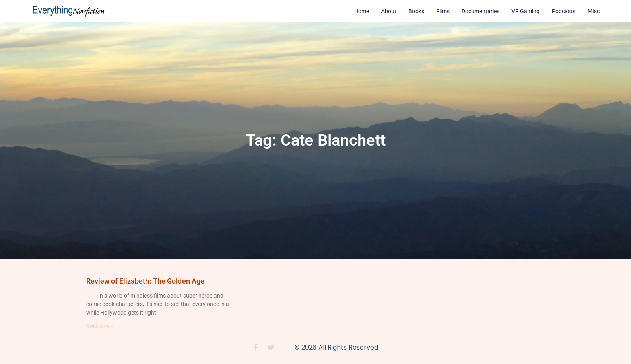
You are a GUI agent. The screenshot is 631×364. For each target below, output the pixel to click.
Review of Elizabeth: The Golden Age (145, 281)
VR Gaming (526, 11)
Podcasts (564, 11)
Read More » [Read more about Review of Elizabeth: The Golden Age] (100, 326)
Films (443, 11)
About (389, 11)
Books (416, 11)
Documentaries (480, 11)
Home (362, 11)
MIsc (594, 11)
